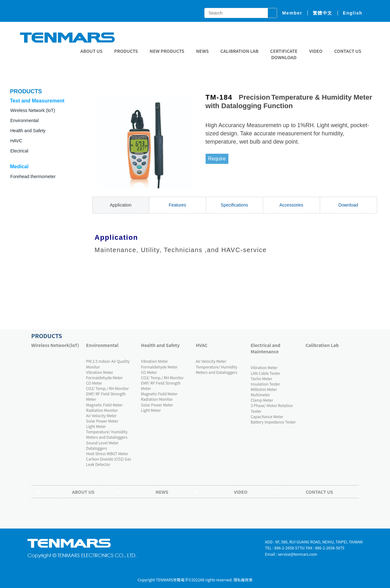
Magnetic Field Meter (104, 405)
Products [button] (126, 51)
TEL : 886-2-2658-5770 (284, 548)
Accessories (291, 205)
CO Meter (94, 383)
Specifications (234, 205)
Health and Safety (28, 131)
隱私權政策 (243, 580)
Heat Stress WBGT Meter (107, 453)
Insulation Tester (265, 384)
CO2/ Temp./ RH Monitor (107, 388)
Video (316, 51)
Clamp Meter (262, 400)
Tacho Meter (261, 378)
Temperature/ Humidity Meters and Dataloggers (107, 434)
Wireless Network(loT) (55, 345)
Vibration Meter (99, 372)
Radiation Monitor (102, 410)
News (202, 51)
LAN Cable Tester (265, 373)
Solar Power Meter (102, 421)
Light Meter (96, 426)
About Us (91, 51)
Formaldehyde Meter (104, 378)
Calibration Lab (239, 51)
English (353, 13)
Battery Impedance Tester (273, 422)
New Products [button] (167, 51)
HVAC (202, 345)
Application (121, 205)
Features (177, 205)
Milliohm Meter (264, 389)
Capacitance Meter (267, 416)
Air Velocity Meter (101, 415)
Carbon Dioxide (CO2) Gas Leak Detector (109, 461)
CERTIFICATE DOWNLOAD (284, 54)
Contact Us (348, 51)
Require (217, 159)
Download (348, 205)
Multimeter (260, 395)
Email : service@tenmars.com (291, 554)
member (292, 13)
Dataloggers (97, 448)
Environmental (102, 345)
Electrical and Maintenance (265, 348)
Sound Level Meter (102, 443)
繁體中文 (323, 13)
